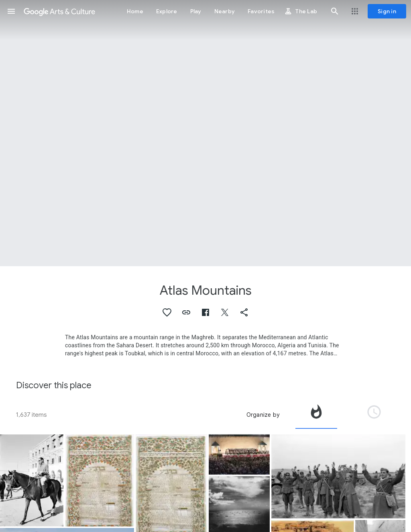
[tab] (316, 415)
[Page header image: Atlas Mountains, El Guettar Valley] (205, 133)
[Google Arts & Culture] (59, 11)
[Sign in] (387, 11)
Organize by (263, 415)
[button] (11, 11)
